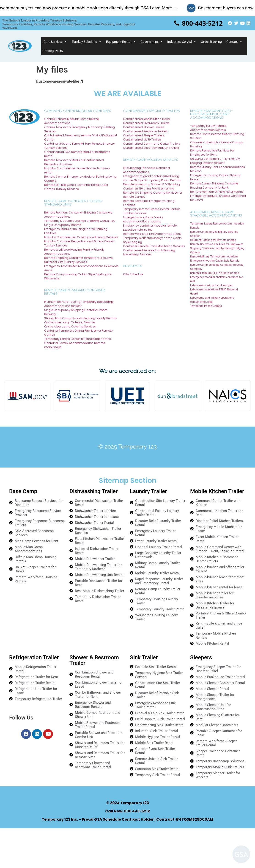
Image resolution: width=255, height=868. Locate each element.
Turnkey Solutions (87, 42)
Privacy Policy (53, 51)
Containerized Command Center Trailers (152, 144)
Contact (234, 42)
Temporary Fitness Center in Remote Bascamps (78, 339)
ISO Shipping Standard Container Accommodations (147, 170)
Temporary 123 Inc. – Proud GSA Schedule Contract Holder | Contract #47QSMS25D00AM (127, 819)
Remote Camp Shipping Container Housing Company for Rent (214, 185)
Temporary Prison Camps (206, 306)
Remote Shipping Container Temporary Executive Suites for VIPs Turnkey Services (78, 260)
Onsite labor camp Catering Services (70, 326)
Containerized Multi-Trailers (142, 139)
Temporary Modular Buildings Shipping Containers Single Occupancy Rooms (80, 223)
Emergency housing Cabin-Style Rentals (215, 261)
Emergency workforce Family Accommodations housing (143, 219)
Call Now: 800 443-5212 (127, 811)
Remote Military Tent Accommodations (214, 257)
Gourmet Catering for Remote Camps (213, 240)
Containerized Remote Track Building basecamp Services (149, 252)
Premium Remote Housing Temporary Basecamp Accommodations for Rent (79, 304)
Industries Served (182, 42)
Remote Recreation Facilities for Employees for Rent (212, 153)
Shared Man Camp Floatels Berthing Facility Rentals (81, 318)
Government (152, 42)
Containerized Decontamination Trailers (151, 148)
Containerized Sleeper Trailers (144, 135)
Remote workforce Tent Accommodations (152, 234)
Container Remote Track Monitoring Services (154, 246)
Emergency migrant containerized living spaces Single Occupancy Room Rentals (152, 178)
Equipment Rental (121, 42)
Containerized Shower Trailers (144, 127)
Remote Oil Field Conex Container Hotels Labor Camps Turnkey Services (76, 187)
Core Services (55, 42)
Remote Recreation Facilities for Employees (217, 244)
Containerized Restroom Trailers (145, 131)
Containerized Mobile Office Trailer (147, 119)
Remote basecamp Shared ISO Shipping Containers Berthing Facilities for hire (151, 186)
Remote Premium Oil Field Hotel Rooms (217, 192)
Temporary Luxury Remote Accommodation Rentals (208, 128)
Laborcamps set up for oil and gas (211, 285)
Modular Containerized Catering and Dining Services (81, 237)
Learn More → (170, 8)
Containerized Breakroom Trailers (146, 123)
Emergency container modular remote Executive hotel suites (150, 228)
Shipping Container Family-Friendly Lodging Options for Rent (215, 161)
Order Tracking (211, 42)
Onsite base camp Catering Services (70, 322)
